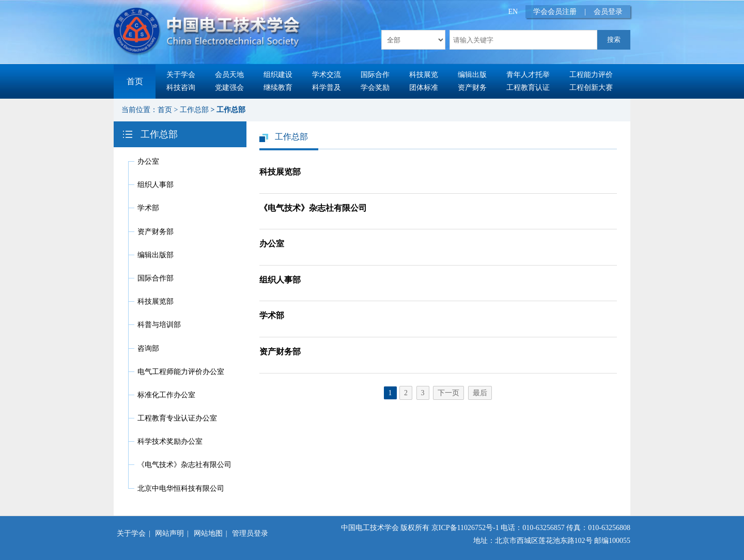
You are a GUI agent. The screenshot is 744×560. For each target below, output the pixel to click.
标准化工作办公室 (166, 395)
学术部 (148, 208)
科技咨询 (181, 88)
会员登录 (608, 12)
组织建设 (278, 75)
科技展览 (424, 75)
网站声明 (169, 533)
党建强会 (229, 88)
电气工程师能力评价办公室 (181, 372)
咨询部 (148, 348)
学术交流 (327, 75)
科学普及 (327, 88)
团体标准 (424, 88)
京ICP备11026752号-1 (465, 528)
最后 (480, 393)
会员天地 (229, 75)
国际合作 (375, 75)
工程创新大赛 (591, 88)
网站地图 (208, 533)
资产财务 (472, 88)
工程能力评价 (591, 75)
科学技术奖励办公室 (170, 441)
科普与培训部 (159, 325)
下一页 (448, 393)
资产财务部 (156, 232)
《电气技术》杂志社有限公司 (184, 465)
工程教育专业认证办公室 (177, 418)
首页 (135, 81)
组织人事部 (156, 185)
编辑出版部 (156, 255)
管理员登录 (250, 533)
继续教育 (278, 88)
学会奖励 (375, 88)
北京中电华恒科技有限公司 (181, 488)
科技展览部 (156, 301)
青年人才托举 (528, 75)
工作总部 (194, 110)
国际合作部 (156, 278)
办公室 (148, 161)
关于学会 (181, 75)
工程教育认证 (528, 88)
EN (513, 12)
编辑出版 (472, 75)
